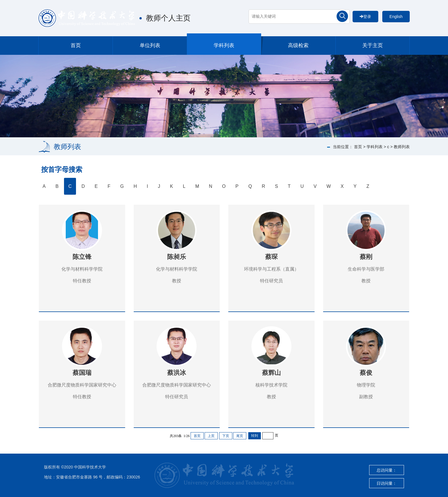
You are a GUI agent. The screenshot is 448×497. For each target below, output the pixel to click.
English (396, 17)
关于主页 (373, 45)
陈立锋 (82, 257)
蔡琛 (271, 257)
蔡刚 (366, 257)
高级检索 (298, 45)
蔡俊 (366, 373)
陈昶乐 (177, 257)
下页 (226, 436)
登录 (365, 17)
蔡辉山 (271, 373)
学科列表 (224, 45)
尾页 (240, 436)
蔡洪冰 (177, 373)
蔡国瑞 (82, 373)
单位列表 (150, 45)
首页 (76, 45)
